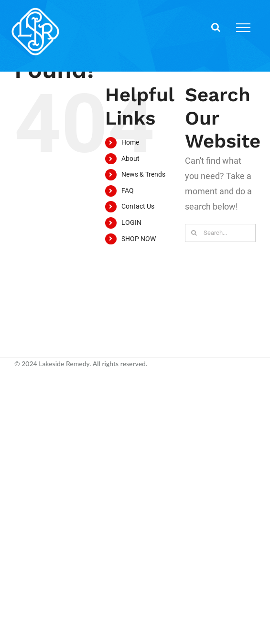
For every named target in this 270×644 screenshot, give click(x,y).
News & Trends (143, 174)
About (130, 158)
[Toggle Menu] (243, 28)
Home (130, 142)
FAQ (128, 190)
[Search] (194, 233)
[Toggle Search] (216, 27)
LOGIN (131, 222)
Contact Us (138, 206)
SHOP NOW (139, 239)
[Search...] (220, 233)
